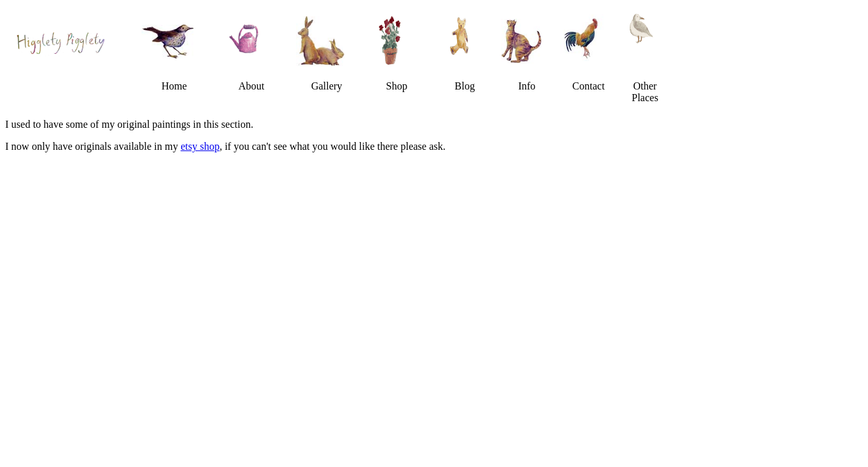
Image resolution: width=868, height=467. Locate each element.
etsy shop (200, 146)
